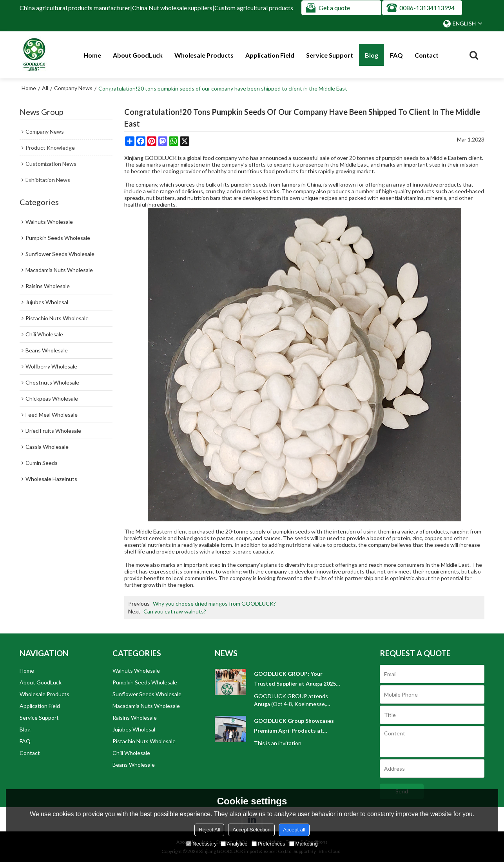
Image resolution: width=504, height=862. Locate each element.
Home (92, 55)
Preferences (268, 844)
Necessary (201, 844)
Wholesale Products (204, 55)
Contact (427, 55)
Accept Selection (251, 830)
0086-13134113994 (427, 8)
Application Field (270, 55)
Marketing (304, 844)
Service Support (330, 55)
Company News (73, 88)
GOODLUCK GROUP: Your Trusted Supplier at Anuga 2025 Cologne (295, 679)
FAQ (396, 55)
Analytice (234, 844)
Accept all (294, 830)
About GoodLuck (138, 55)
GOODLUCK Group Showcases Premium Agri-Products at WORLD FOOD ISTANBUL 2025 (294, 726)
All (45, 88)
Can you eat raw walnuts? (175, 611)
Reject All (209, 830)
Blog (372, 55)
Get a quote (334, 8)
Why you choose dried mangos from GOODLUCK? (214, 603)
